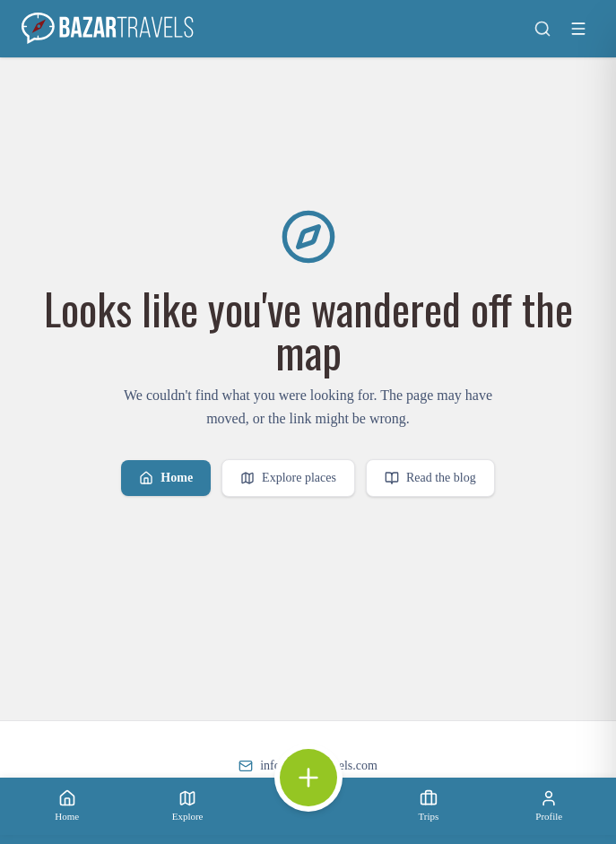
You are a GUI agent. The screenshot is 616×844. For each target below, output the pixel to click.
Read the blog (430, 478)
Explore (188, 805)
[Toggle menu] (578, 29)
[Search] (542, 29)
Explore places (288, 478)
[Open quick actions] (308, 778)
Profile (549, 805)
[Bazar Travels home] (109, 29)
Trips (428, 805)
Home (166, 478)
